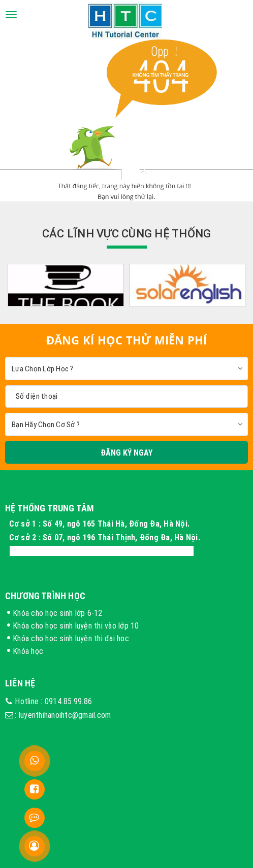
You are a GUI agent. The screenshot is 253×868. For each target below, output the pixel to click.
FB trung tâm (76, 785)
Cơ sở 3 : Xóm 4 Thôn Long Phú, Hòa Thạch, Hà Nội (102, 551)
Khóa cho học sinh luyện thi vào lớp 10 (76, 626)
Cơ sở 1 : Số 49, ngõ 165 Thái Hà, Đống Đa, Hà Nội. (101, 524)
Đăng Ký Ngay (126, 453)
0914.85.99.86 (68, 701)
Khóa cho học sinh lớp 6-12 (58, 613)
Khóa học (28, 651)
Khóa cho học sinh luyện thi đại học (71, 638)
